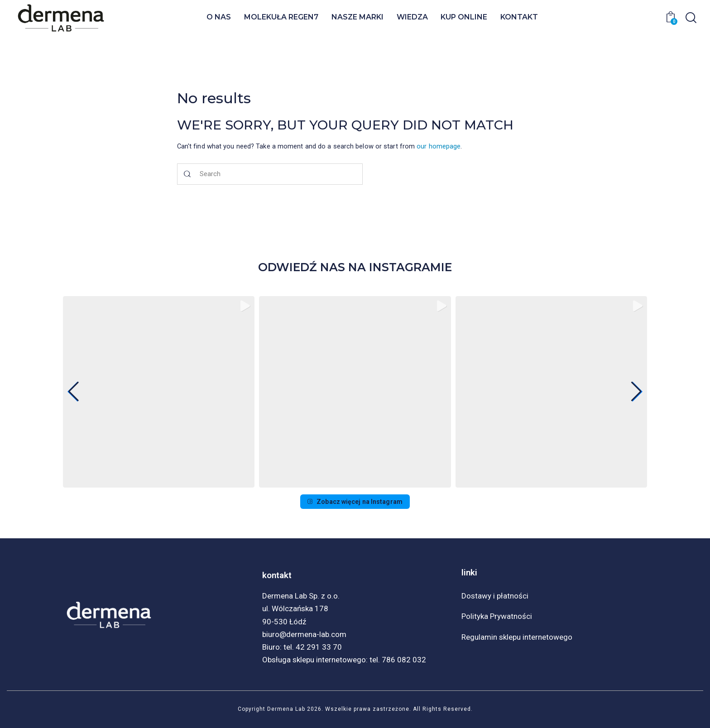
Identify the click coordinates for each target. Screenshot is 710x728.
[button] (355, 484)
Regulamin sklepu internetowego (517, 637)
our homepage (439, 146)
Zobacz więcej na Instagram (355, 502)
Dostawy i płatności (495, 596)
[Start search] (188, 174)
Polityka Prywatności (497, 616)
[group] (159, 392)
